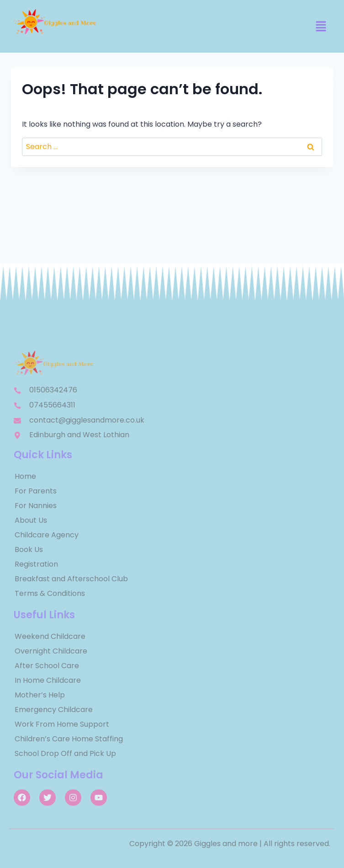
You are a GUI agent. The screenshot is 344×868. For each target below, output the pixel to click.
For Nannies (36, 506)
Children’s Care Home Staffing (69, 739)
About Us (31, 520)
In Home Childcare (48, 680)
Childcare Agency (47, 535)
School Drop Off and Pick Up (65, 753)
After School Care (47, 666)
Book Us (29, 549)
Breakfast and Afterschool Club (71, 579)
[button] (321, 27)
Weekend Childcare (50, 636)
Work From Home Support (62, 724)
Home (25, 476)
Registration (36, 564)
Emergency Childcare (54, 710)
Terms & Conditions (50, 593)
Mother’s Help (40, 695)
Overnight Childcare (51, 651)
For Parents (36, 491)
